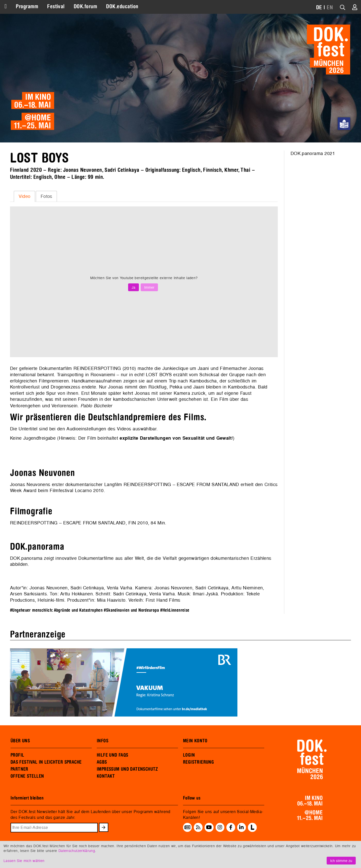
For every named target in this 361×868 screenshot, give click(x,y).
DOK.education (122, 7)
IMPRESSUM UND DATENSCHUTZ (127, 769)
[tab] (24, 196)
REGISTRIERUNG (198, 762)
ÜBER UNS (20, 741)
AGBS (102, 762)
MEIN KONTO (195, 741)
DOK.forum (85, 7)
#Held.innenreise (175, 610)
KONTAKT (106, 776)
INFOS (103, 741)
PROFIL (17, 755)
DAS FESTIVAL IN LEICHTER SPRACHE (46, 762)
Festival (56, 7)
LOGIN (189, 755)
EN (330, 8)
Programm (27, 7)
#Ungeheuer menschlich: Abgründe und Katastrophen (56, 610)
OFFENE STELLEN (27, 776)
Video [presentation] (25, 196)
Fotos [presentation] (47, 196)
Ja (133, 287)
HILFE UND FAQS (112, 755)
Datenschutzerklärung (77, 851)
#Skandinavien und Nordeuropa (131, 610)
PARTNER (19, 769)
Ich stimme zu (341, 861)
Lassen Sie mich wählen (24, 861)
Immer (149, 287)
